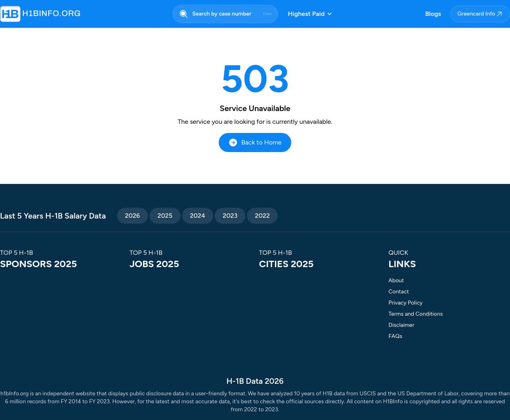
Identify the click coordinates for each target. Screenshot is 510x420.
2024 (198, 216)
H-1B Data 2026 (255, 381)
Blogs (433, 14)
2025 (165, 216)
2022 (262, 216)
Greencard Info (480, 14)
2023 (230, 216)
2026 (132, 216)
